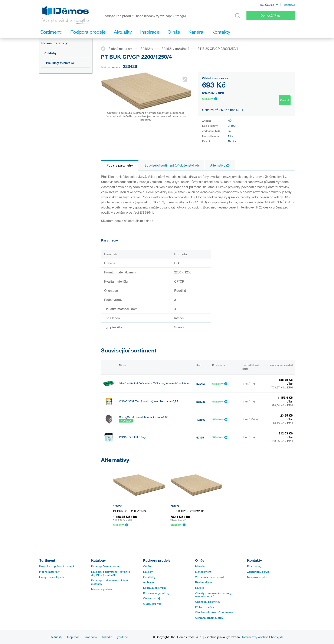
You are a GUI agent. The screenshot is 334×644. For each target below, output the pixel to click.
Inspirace (73, 637)
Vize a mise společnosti (210, 577)
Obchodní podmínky (208, 602)
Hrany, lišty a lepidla (52, 577)
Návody (148, 572)
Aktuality (57, 637)
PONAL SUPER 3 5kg (132, 437)
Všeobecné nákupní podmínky (214, 612)
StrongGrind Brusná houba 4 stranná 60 (144, 417)
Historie (200, 566)
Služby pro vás (152, 604)
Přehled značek (205, 607)
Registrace (289, 5)
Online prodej (151, 598)
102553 (201, 420)
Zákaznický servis (258, 572)
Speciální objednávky (156, 593)
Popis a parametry (120, 165)
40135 (200, 437)
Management (203, 572)
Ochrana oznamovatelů (209, 618)
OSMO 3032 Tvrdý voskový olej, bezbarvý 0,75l (149, 401)
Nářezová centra (257, 577)
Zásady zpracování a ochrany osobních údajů (213, 595)
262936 (201, 402)
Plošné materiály (54, 43)
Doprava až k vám (154, 588)
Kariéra (199, 588)
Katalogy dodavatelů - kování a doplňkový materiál (111, 573)
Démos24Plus (271, 15)
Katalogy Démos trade (105, 566)
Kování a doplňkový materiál (57, 566)
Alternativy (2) (220, 165)
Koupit (285, 100)
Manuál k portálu (101, 589)
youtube (123, 637)
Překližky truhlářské (60, 63)
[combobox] (269, 5)
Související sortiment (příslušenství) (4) (172, 165)
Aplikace (148, 582)
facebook (91, 637)
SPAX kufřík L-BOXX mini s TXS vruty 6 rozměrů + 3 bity (154, 383)
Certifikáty (149, 577)
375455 (201, 384)
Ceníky (147, 566)
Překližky (50, 53)
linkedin (107, 637)
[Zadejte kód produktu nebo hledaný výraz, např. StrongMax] (173, 15)
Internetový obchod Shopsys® (263, 637)
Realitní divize (204, 582)
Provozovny (254, 566)
